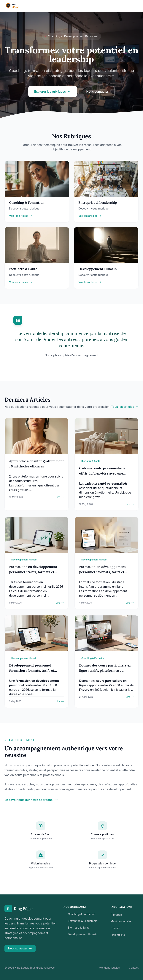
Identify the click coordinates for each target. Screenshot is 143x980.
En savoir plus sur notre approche (31, 800)
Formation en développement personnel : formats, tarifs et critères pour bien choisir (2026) (105, 572)
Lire (60, 497)
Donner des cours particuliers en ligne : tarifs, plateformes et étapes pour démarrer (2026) (105, 671)
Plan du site (118, 935)
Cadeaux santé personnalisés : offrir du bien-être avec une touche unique (103, 473)
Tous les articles (125, 407)
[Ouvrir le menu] (135, 6)
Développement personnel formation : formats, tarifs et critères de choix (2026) (32, 671)
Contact (115, 928)
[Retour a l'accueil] (17, 6)
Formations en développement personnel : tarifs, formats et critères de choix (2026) (33, 572)
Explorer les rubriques (53, 92)
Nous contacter (97, 92)
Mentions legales (121, 921)
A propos (116, 915)
